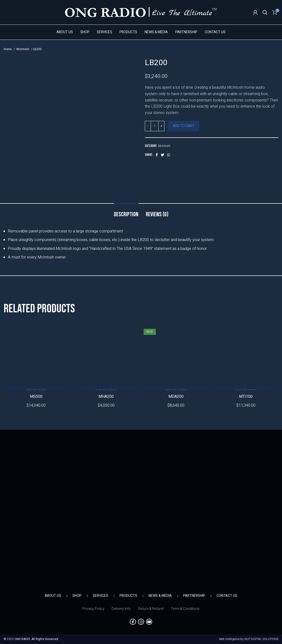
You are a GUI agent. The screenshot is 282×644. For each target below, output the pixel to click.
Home (8, 49)
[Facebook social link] (157, 155)
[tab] (126, 212)
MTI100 (246, 397)
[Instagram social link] (141, 622)
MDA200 (176, 397)
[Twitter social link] (162, 155)
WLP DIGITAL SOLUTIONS (261, 639)
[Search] (265, 12)
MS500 (36, 397)
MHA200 (106, 397)
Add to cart (184, 126)
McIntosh (23, 49)
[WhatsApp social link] (169, 155)
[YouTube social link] (149, 622)
